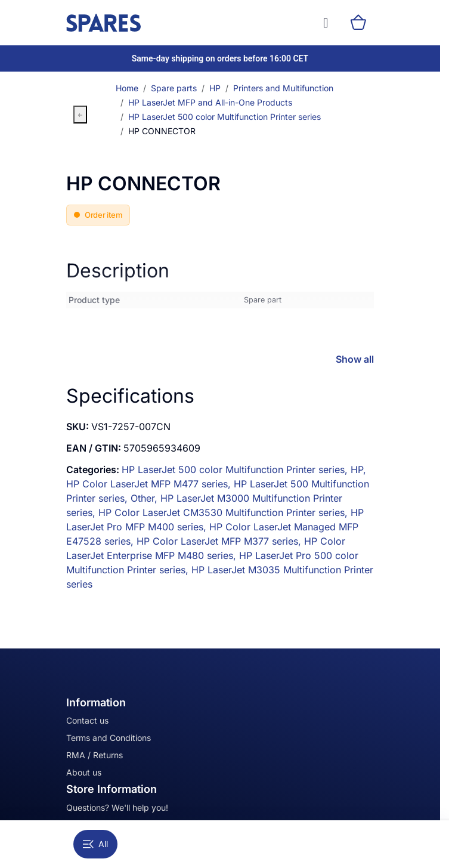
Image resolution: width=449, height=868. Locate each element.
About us (84, 772)
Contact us (87, 720)
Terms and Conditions (109, 738)
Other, (145, 498)
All (95, 844)
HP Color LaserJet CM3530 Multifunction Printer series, (224, 512)
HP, (358, 469)
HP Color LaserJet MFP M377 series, (220, 541)
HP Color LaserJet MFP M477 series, (150, 484)
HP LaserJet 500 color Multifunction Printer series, (236, 469)
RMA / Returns (95, 755)
